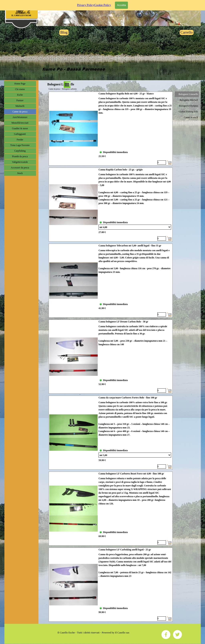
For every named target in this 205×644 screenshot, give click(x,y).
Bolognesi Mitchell (189, 100)
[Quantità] (162, 162)
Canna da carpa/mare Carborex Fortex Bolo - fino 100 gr (128, 398)
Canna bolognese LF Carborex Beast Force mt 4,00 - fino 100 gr (131, 474)
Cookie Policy (103, 2)
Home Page (20, 84)
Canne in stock (191, 117)
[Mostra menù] (67, 85)
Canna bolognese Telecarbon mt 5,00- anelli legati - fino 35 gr (130, 246)
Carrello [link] (186, 32)
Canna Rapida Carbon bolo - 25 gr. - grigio (121, 170)
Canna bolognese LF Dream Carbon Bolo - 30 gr (123, 322)
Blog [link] (64, 32)
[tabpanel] (93, 633)
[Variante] (135, 227)
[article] (111, 129)
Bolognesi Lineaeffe (188, 94)
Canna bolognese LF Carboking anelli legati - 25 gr (125, 550)
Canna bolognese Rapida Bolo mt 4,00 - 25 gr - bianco (126, 94)
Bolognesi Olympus (189, 106)
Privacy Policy (86, 2)
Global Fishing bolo (188, 112)
